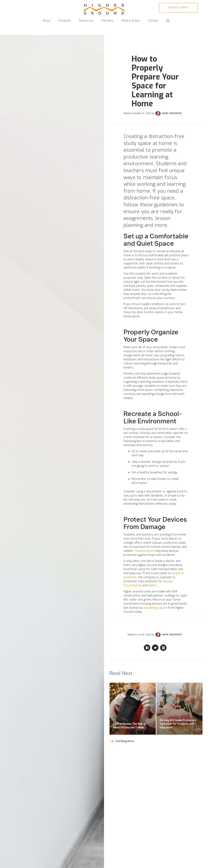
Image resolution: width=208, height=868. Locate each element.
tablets (152, 586)
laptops (168, 581)
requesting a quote (155, 608)
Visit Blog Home (125, 741)
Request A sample (178, 8)
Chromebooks (133, 586)
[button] (47, 19)
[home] (104, 7)
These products (144, 551)
